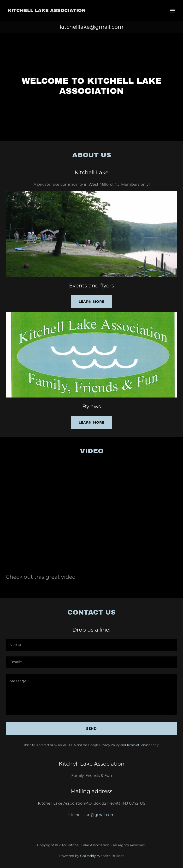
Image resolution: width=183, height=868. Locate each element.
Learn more (91, 302)
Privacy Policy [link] (109, 745)
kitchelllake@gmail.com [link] (91, 27)
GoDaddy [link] (88, 856)
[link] (47, 11)
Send (91, 728)
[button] (172, 11)
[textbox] (91, 645)
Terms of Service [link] (138, 745)
